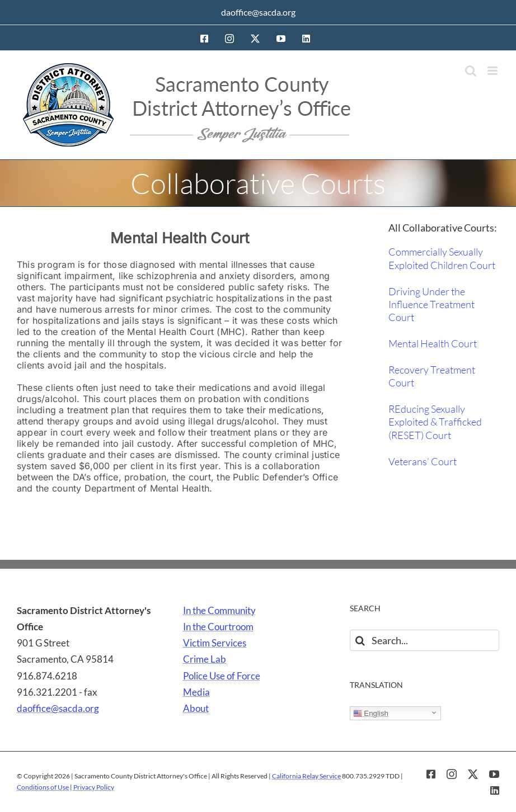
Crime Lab (205, 659)
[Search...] (424, 640)
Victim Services (215, 643)
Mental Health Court (433, 343)
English (371, 714)
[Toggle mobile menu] (493, 71)
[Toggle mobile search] (471, 71)
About (196, 708)
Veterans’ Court (423, 461)
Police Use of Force (222, 676)
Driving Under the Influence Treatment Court (431, 304)
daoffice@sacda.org (258, 12)
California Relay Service (306, 776)
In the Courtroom (218, 627)
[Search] (360, 640)
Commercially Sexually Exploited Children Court (442, 258)
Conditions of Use (43, 787)
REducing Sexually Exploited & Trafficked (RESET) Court (435, 422)
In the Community (219, 610)
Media (196, 692)
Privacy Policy (94, 787)
